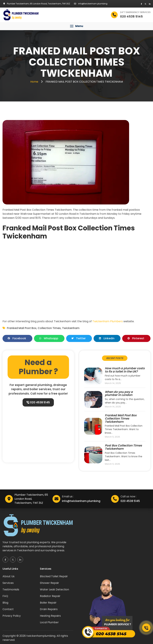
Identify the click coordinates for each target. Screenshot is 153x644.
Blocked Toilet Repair (54, 576)
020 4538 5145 (38, 402)
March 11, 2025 (112, 437)
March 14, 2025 (113, 383)
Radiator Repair (50, 596)
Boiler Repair (48, 603)
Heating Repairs (50, 616)
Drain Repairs (49, 609)
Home (35, 82)
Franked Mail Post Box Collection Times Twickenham (121, 418)
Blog (5, 603)
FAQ (5, 596)
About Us (8, 576)
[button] (76, 26)
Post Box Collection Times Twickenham (123, 447)
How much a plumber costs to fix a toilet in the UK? (125, 370)
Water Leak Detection (54, 589)
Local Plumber (49, 622)
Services (8, 583)
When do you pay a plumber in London (119, 393)
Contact (8, 609)
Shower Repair (49, 583)
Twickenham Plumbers (108, 321)
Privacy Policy (12, 616)
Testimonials (11, 589)
